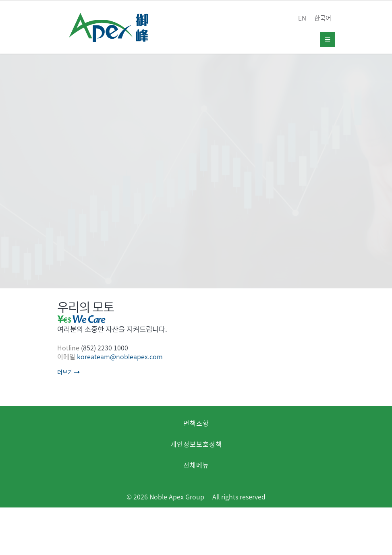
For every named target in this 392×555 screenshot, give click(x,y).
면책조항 (196, 423)
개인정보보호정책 (196, 444)
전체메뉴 (196, 465)
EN (302, 18)
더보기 (68, 372)
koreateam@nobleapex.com (120, 356)
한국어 (323, 18)
